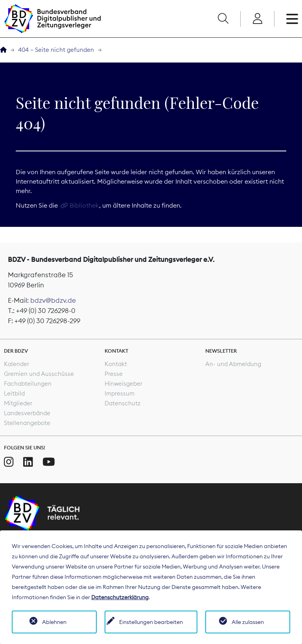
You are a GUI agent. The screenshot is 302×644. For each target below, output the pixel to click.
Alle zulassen (248, 622)
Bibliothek (84, 205)
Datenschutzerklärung (120, 597)
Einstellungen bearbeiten (151, 622)
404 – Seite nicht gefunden (56, 50)
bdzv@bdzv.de (53, 300)
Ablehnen (54, 622)
